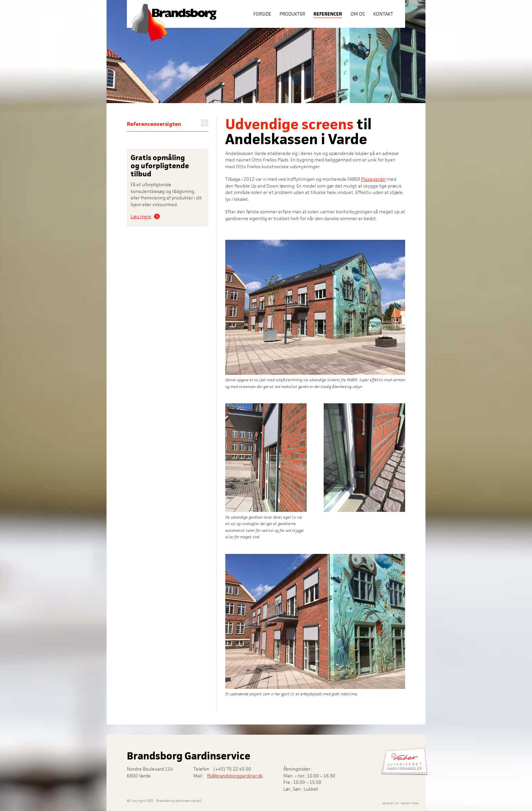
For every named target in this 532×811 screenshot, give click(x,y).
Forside (262, 14)
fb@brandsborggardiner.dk (235, 776)
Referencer (328, 14)
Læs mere (141, 216)
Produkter (292, 14)
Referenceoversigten (154, 124)
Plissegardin (373, 179)
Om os (358, 14)
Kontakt (383, 14)
